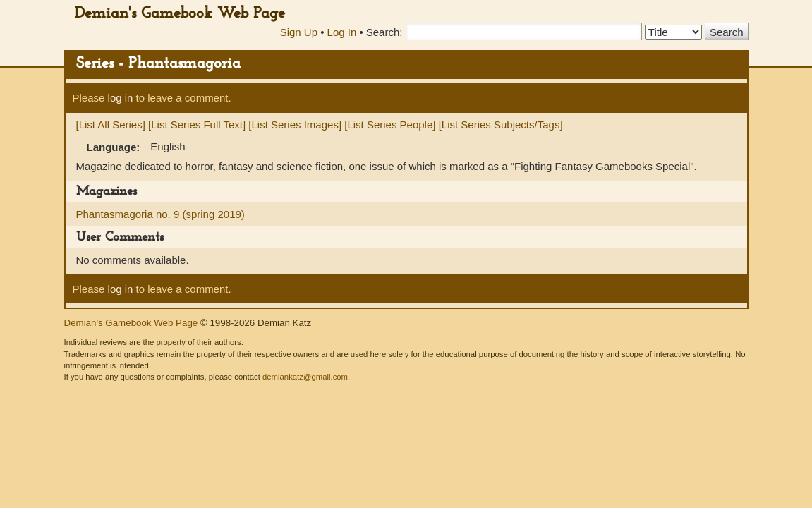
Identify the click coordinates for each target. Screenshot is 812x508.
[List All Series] (111, 125)
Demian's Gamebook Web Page (180, 14)
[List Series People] (390, 125)
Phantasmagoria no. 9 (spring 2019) (160, 214)
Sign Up (299, 32)
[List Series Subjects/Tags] (501, 125)
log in (121, 98)
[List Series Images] (295, 125)
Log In (342, 32)
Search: (384, 32)
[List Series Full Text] (197, 125)
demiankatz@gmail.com (305, 377)
